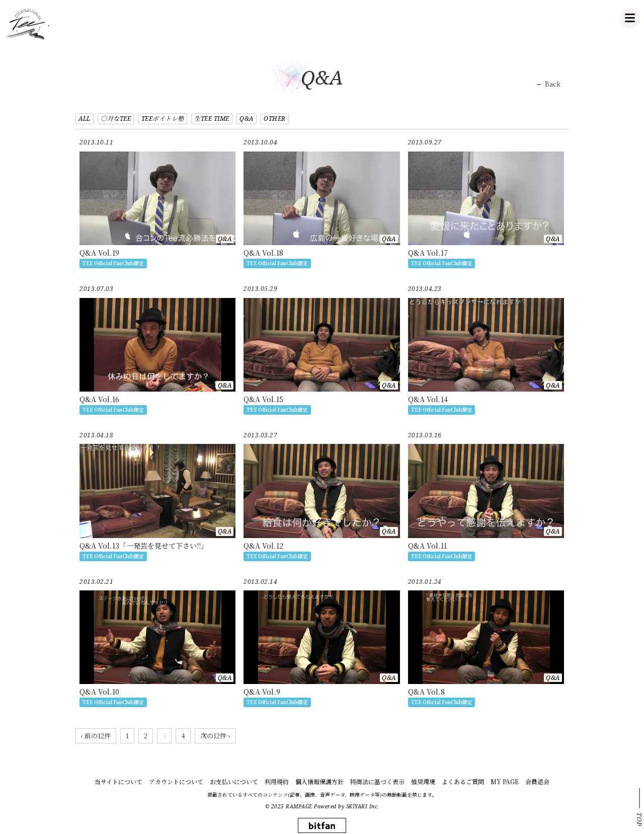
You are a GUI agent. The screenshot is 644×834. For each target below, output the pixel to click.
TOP (639, 819)
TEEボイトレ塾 (163, 119)
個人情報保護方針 (319, 781)
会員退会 (537, 781)
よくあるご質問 (463, 781)
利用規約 (277, 781)
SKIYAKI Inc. (363, 806)
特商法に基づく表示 (377, 781)
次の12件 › (215, 736)
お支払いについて (234, 781)
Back (553, 84)
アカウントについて (176, 781)
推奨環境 (423, 781)
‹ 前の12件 (96, 736)
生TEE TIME (212, 119)
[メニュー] (630, 18)
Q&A (247, 119)
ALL (85, 119)
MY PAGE (505, 781)
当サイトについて (118, 781)
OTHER (275, 119)
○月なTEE (116, 119)
